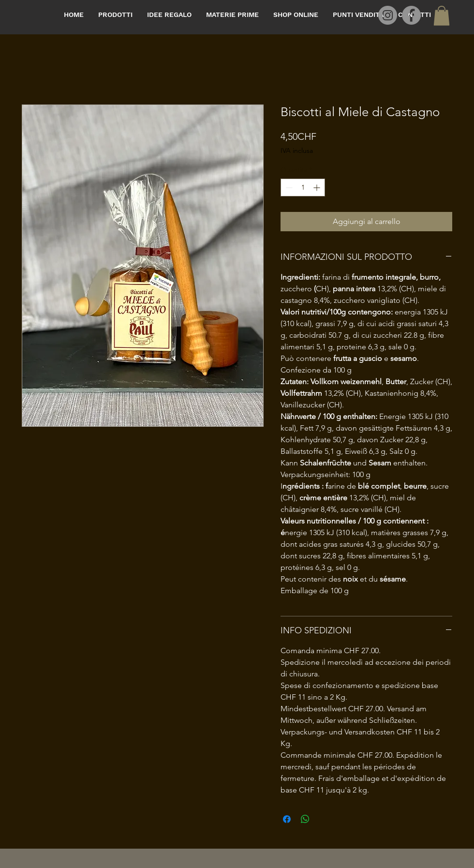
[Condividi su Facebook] (287, 819)
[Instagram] (388, 15)
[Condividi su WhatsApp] (305, 819)
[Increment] (318, 187)
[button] (442, 16)
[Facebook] (411, 15)
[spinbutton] (303, 187)
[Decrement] (288, 187)
